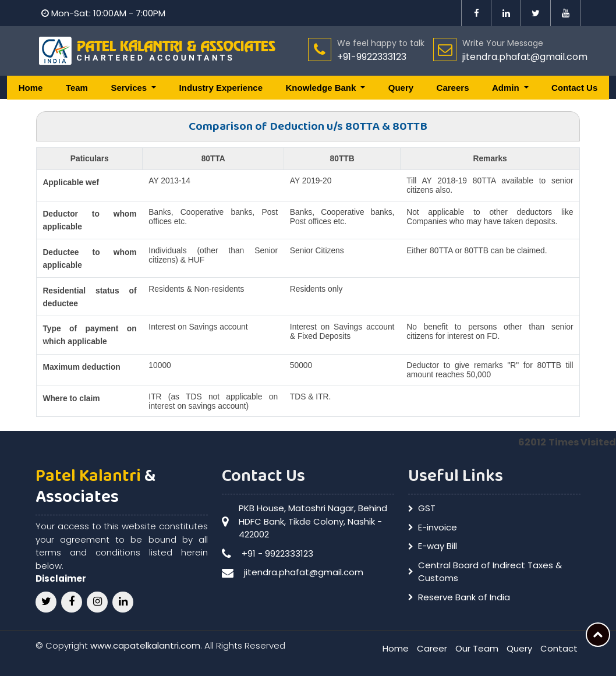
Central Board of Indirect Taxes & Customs (490, 572)
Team (77, 88)
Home (31, 88)
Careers (453, 88)
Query (401, 88)
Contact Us (574, 88)
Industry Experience (221, 88)
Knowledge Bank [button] (322, 88)
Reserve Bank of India (464, 597)
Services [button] (130, 88)
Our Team (477, 648)
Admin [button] (507, 88)
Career (432, 648)
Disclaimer (61, 578)
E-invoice (438, 527)
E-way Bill (438, 546)
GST (427, 508)
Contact (559, 648)
